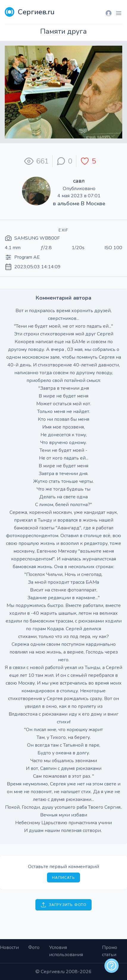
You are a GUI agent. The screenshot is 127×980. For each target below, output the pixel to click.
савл (79, 181)
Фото (34, 947)
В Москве (93, 204)
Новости (9, 947)
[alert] (112, 966)
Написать (63, 878)
